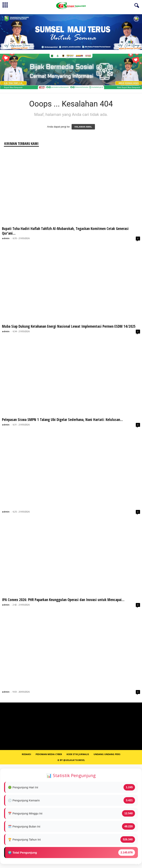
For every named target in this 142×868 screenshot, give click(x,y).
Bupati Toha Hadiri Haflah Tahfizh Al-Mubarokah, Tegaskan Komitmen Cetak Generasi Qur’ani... (65, 231)
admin (6, 238)
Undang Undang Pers (107, 754)
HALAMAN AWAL (83, 127)
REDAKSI (26, 754)
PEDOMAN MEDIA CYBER (49, 754)
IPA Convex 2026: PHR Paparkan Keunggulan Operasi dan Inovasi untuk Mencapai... (63, 600)
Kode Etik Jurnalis (78, 754)
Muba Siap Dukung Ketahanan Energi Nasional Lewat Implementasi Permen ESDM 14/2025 (69, 326)
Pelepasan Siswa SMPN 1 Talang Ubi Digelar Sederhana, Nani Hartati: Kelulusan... (62, 420)
